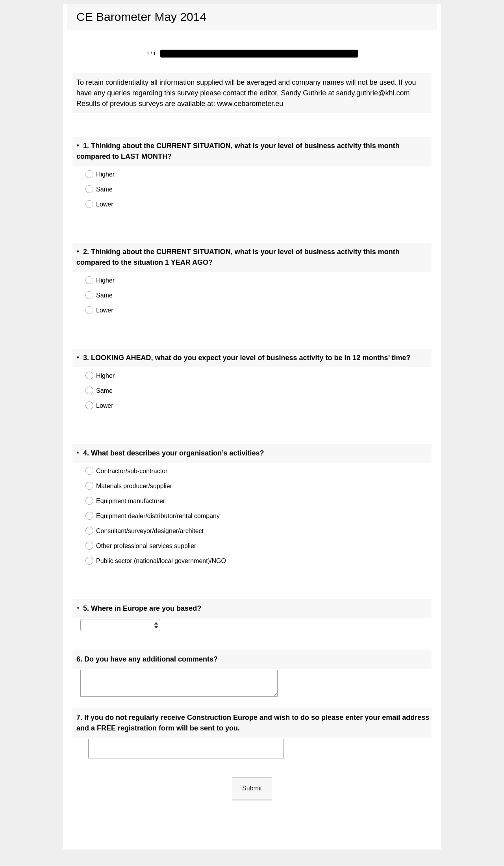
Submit (252, 746)
